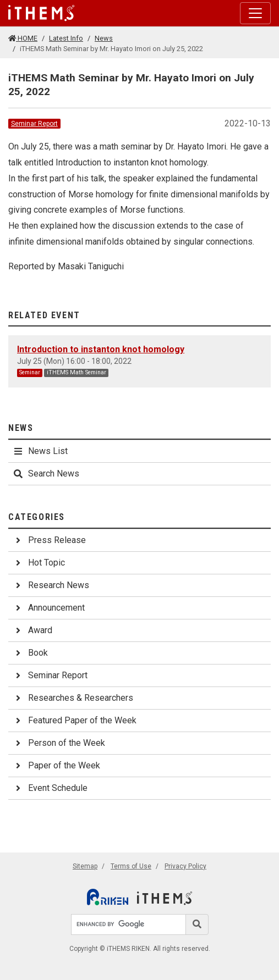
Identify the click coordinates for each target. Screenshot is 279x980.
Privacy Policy (185, 866)
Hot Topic (39, 563)
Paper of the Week (56, 765)
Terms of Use (131, 866)
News (104, 38)
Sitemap (85, 866)
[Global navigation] (41, 13)
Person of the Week (59, 743)
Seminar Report (34, 124)
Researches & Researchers (73, 698)
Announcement (49, 608)
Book (30, 653)
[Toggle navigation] (255, 13)
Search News (46, 474)
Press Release (49, 540)
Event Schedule (50, 788)
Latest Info (66, 38)
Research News (51, 585)
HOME (23, 38)
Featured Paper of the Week (75, 720)
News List (40, 451)
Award (32, 630)
